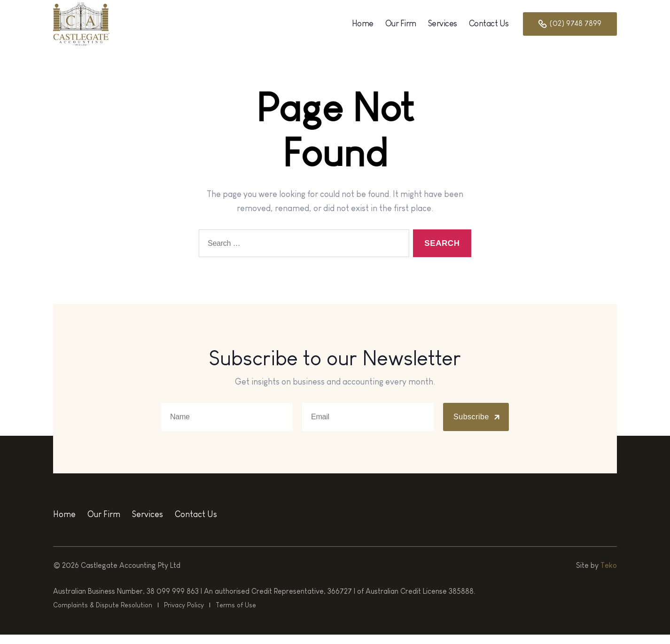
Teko (609, 575)
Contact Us (489, 28)
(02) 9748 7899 (570, 28)
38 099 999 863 (173, 601)
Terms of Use (232, 614)
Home (363, 28)
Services (443, 28)
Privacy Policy (181, 614)
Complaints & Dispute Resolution (101, 614)
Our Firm (401, 28)
